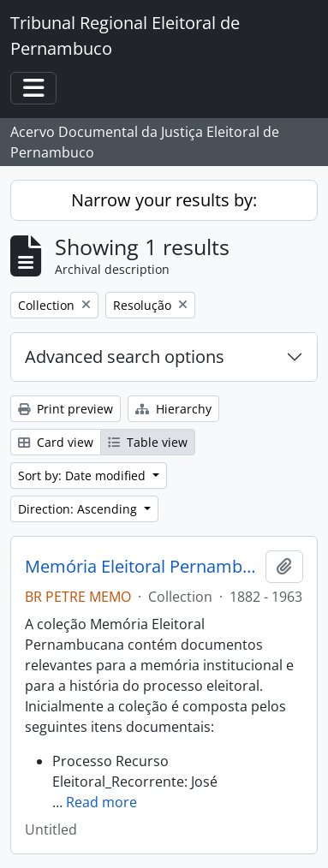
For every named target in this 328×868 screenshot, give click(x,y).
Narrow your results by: (164, 200)
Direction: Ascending (79, 509)
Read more (101, 802)
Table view (148, 442)
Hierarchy (173, 409)
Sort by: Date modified (83, 476)
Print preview (66, 409)
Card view (56, 442)
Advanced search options (125, 357)
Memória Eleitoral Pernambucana (142, 567)
